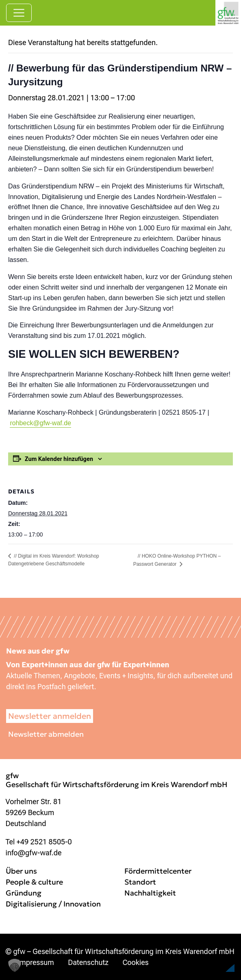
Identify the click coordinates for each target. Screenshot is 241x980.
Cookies (135, 962)
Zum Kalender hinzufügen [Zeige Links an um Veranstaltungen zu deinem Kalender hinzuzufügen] (59, 459)
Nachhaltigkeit (150, 893)
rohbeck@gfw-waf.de (40, 423)
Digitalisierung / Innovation (53, 904)
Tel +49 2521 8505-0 (39, 842)
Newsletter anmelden (50, 716)
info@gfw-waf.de (34, 853)
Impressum (36, 962)
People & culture (34, 882)
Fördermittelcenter (158, 871)
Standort (140, 882)
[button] (215, 957)
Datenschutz (88, 962)
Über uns (21, 871)
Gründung (24, 893)
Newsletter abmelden (46, 734)
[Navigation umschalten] (19, 13)
